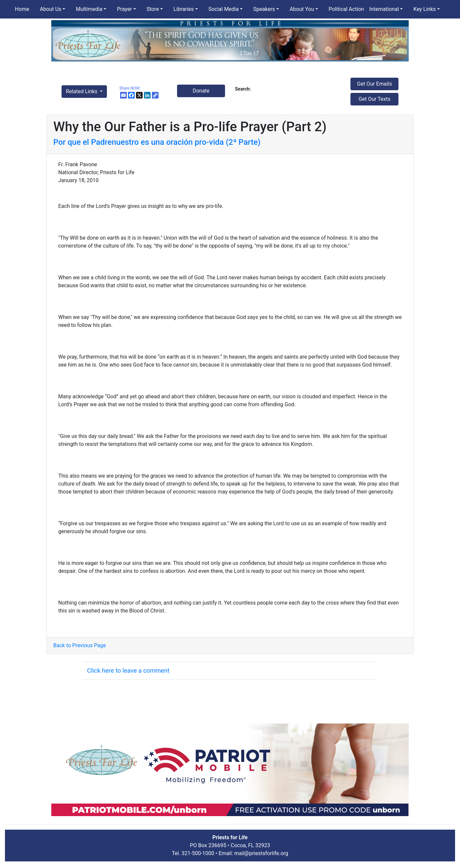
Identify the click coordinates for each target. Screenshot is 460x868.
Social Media (224, 9)
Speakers (264, 9)
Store (153, 9)
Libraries (184, 9)
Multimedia (89, 9)
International (384, 9)
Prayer (124, 9)
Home (22, 9)
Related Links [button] (82, 91)
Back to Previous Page (80, 645)
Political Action (346, 9)
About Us (50, 9)
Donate (201, 91)
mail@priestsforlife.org (261, 853)
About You (302, 9)
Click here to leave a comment (128, 671)
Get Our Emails (375, 84)
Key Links (424, 9)
